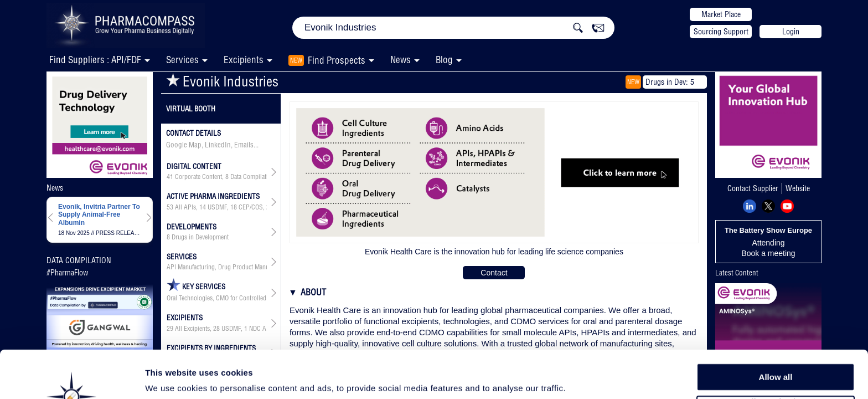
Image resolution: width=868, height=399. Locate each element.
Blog (444, 60)
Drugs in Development (200, 237)
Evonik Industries (222, 81)
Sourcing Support (721, 32)
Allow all (776, 332)
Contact (494, 273)
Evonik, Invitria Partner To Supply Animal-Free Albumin (99, 215)
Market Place (721, 14)
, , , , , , (217, 207)
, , (217, 177)
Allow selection (775, 358)
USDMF (217, 207)
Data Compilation (252, 177)
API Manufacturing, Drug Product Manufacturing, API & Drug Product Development (217, 267)
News (401, 60)
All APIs (185, 207)
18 (234, 207)
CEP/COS (251, 207)
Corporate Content (198, 177)
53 (170, 207)
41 (170, 177)
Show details (581, 378)
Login (791, 32)
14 (203, 207)
